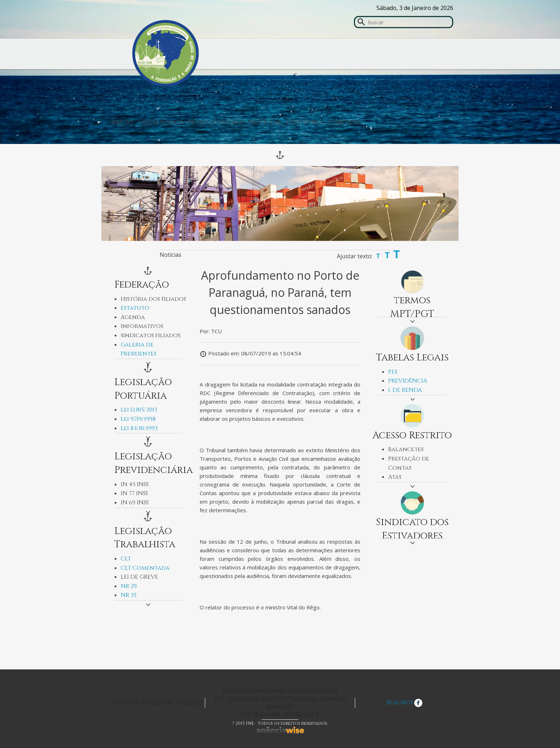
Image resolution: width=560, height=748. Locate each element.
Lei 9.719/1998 (138, 419)
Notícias (265, 122)
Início (122, 122)
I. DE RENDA (405, 390)
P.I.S (393, 372)
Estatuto (135, 308)
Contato (344, 122)
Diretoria (304, 122)
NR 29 (129, 586)
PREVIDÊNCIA (408, 381)
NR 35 (129, 595)
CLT (126, 559)
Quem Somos (161, 122)
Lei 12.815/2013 (139, 410)
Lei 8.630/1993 (139, 428)
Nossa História (216, 122)
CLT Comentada (145, 568)
